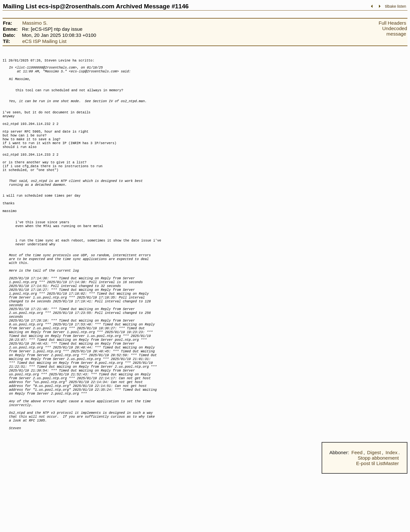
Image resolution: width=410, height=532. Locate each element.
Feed (357, 511)
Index (392, 511)
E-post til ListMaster (377, 522)
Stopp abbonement (378, 516)
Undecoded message (395, 31)
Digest (374, 511)
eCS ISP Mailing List (44, 41)
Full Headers (392, 23)
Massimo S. (35, 23)
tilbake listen (396, 6)
